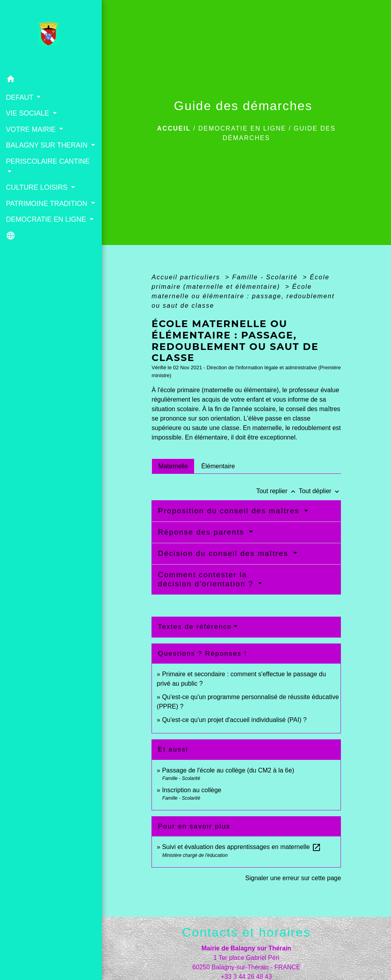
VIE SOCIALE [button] (28, 113)
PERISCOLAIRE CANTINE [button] (48, 161)
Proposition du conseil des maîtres (230, 511)
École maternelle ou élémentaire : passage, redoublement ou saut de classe (243, 296)
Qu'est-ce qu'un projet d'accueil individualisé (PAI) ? (234, 720)
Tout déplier (320, 491)
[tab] (173, 466)
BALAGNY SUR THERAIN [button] (48, 145)
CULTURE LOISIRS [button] (38, 187)
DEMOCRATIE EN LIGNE (242, 128)
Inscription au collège (192, 790)
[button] (51, 80)
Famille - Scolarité (266, 277)
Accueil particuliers (187, 277)
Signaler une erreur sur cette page (293, 878)
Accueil (174, 128)
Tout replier (277, 491)
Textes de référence (195, 627)
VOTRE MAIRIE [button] (32, 129)
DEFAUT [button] (21, 97)
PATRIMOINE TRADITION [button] (48, 204)
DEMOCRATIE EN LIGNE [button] (47, 219)
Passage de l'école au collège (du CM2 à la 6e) (228, 770)
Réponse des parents (202, 532)
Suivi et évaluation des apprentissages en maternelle (242, 847)
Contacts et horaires (246, 932)
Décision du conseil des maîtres (224, 553)
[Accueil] (51, 36)
